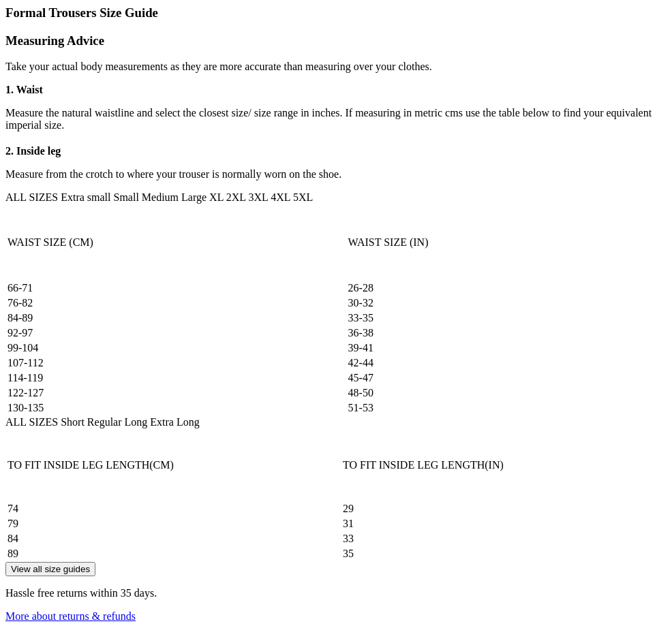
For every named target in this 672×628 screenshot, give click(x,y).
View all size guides (50, 569)
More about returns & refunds (71, 616)
